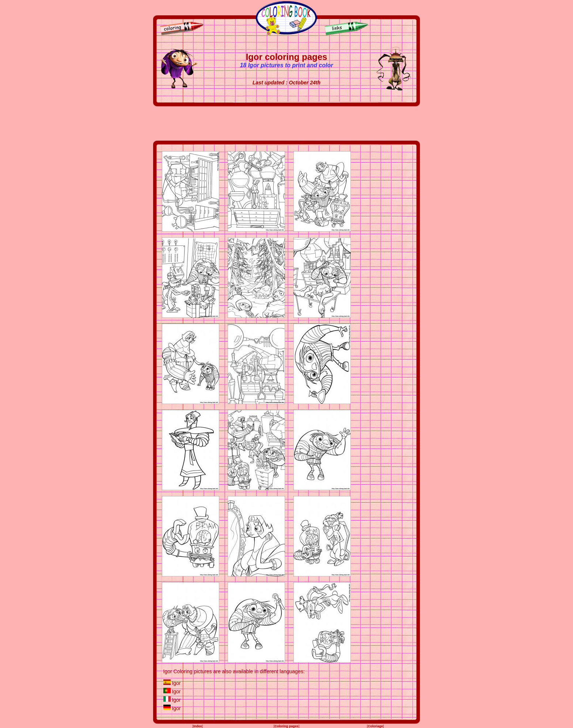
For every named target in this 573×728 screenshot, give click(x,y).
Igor (176, 683)
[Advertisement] (286, 123)
